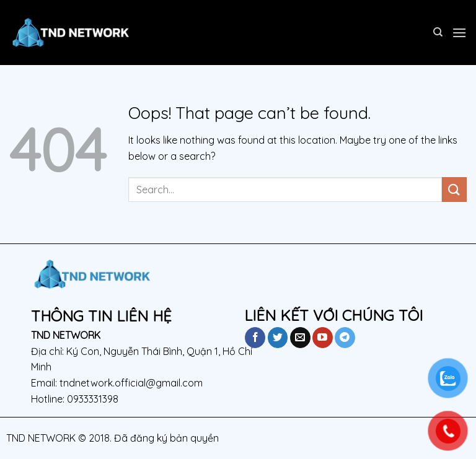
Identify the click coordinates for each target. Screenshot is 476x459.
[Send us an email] (300, 338)
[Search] (438, 32)
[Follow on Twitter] (278, 338)
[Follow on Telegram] (345, 338)
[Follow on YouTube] (323, 338)
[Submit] (454, 189)
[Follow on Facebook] (255, 338)
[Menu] (459, 33)
